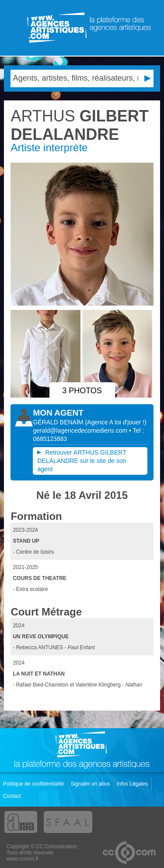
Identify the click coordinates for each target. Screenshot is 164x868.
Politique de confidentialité (34, 784)
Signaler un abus (91, 784)
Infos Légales (133, 784)
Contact (13, 796)
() (115, 422)
